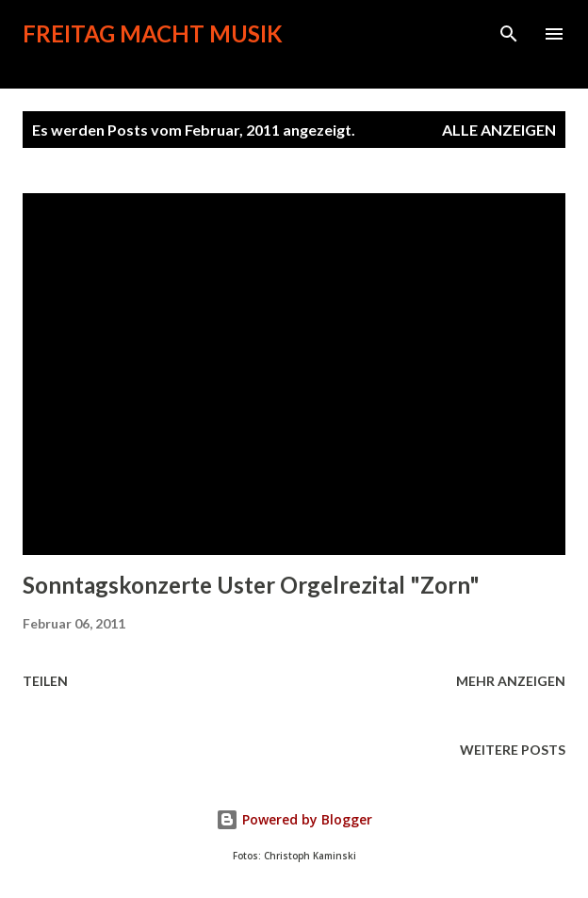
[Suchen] (509, 34)
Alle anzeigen (499, 130)
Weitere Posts (513, 750)
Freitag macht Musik (153, 33)
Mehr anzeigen (511, 681)
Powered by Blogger (294, 819)
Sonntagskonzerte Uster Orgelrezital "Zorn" (251, 585)
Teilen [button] (45, 681)
